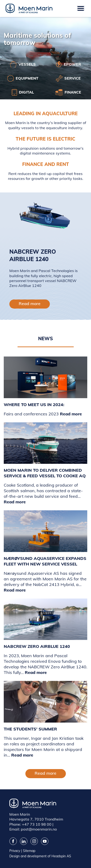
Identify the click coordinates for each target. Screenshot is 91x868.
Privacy (15, 851)
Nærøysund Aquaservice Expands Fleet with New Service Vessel (45, 561)
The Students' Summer (30, 729)
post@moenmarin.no (39, 829)
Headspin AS (61, 856)
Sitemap (29, 851)
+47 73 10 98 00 (37, 824)
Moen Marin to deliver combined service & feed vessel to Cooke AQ (45, 473)
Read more (30, 304)
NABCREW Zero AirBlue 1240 (37, 646)
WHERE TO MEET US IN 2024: (34, 405)
